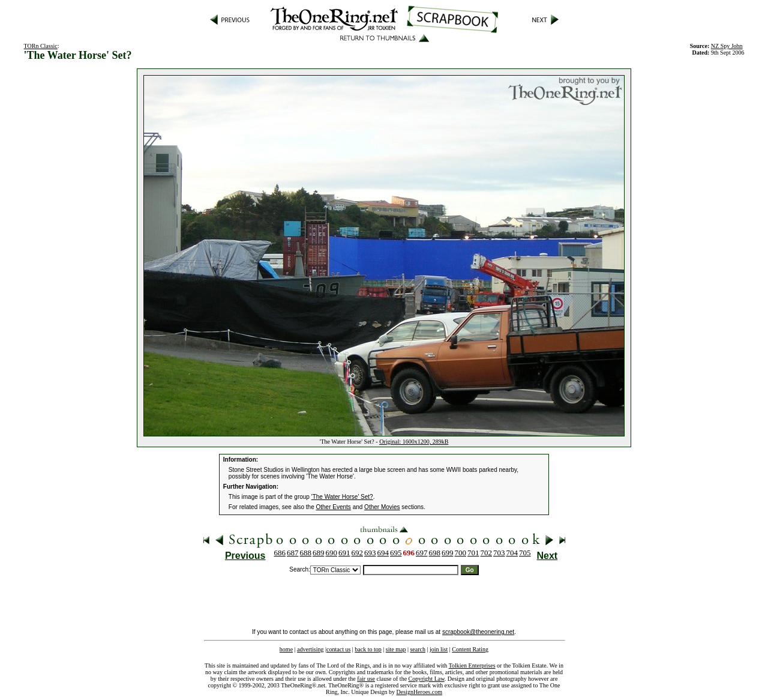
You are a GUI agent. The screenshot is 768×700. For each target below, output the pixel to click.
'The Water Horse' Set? (342, 497)
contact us (338, 649)
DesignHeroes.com (419, 692)
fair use (366, 679)
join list (439, 649)
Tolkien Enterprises (472, 665)
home (286, 649)
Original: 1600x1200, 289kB (414, 442)
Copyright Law (427, 679)
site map (396, 649)
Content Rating (470, 649)
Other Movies (382, 507)
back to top (368, 649)
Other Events (334, 507)
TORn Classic (41, 46)
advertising (310, 649)
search (418, 649)
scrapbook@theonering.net (478, 632)
